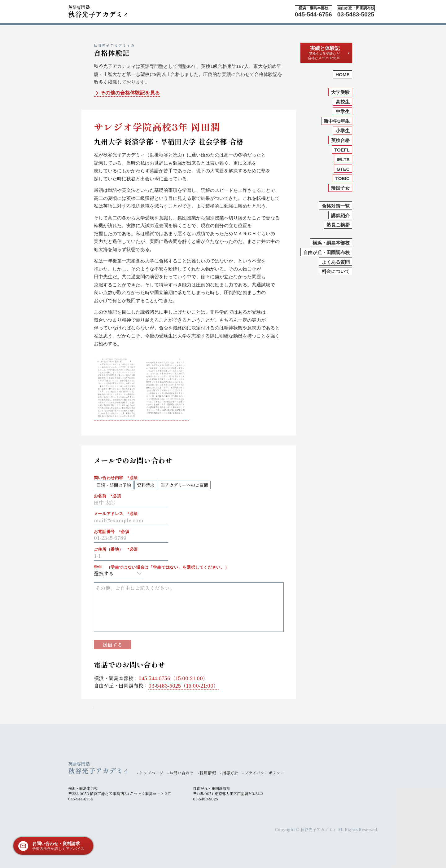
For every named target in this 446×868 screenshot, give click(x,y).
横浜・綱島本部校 (331, 243)
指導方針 (230, 773)
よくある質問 (336, 262)
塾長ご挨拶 (338, 225)
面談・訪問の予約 (114, 485)
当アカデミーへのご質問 (184, 485)
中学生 (343, 111)
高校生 (343, 102)
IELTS (343, 159)
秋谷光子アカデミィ (99, 11)
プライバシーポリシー (265, 773)
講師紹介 (340, 216)
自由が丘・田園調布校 (326, 252)
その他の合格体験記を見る (127, 93)
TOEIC (343, 178)
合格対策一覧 (336, 206)
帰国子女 (340, 188)
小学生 (343, 131)
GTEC (343, 169)
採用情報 (208, 773)
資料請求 (146, 485)
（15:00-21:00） (173, 678)
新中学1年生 (337, 121)
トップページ (151, 773)
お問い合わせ (181, 773)
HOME (343, 75)
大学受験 (340, 92)
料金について (336, 271)
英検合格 (340, 140)
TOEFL (342, 150)
